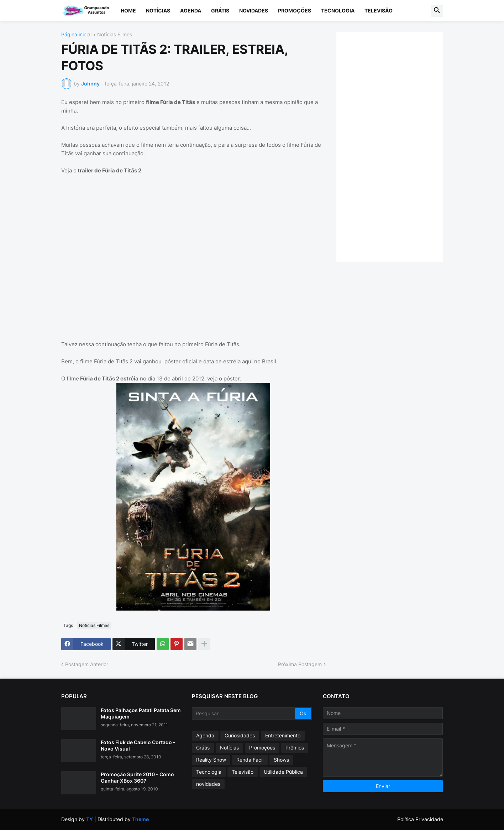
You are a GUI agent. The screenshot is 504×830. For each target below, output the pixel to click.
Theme (140, 819)
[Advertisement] (397, 146)
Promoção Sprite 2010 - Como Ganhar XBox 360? (137, 777)
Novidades (254, 11)
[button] (437, 11)
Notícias (158, 11)
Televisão (379, 11)
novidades (208, 784)
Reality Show (211, 760)
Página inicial (76, 35)
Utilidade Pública (283, 772)
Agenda (191, 11)
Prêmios (295, 748)
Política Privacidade (420, 819)
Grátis (220, 11)
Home (128, 11)
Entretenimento (283, 735)
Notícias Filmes (115, 35)
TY (90, 819)
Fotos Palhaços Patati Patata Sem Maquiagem (141, 713)
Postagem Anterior (87, 664)
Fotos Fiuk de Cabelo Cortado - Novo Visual (138, 745)
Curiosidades (240, 735)
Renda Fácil (250, 760)
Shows (281, 760)
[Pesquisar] (244, 714)
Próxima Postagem (300, 664)
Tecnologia (338, 11)
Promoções (295, 11)
